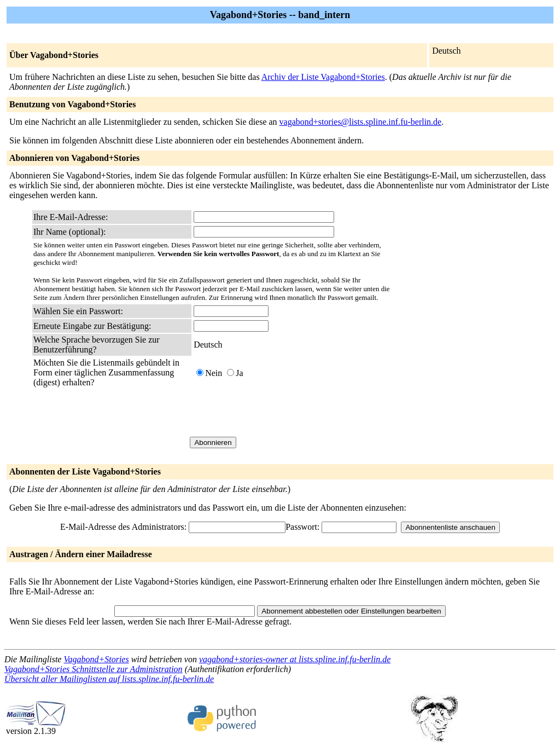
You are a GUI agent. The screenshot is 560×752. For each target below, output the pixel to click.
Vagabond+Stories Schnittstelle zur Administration (94, 669)
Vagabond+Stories (96, 659)
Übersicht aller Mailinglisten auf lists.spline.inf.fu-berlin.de (109, 679)
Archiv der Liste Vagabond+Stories (323, 77)
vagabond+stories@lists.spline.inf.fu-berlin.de (361, 122)
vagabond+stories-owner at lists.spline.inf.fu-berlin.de (295, 659)
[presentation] (277, 412)
